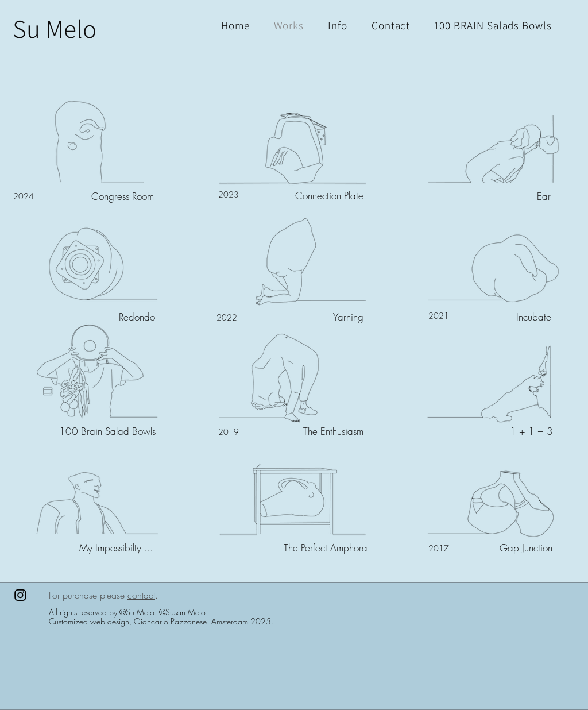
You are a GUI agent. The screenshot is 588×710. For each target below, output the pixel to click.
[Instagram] (20, 595)
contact (141, 595)
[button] (493, 25)
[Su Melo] (55, 28)
